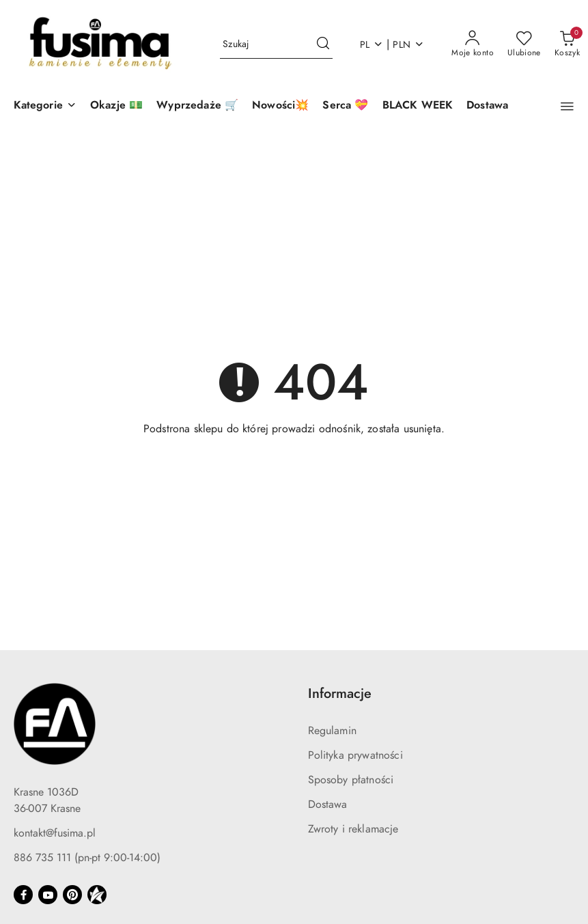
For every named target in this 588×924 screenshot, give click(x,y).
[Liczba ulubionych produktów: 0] (524, 44)
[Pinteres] (72, 895)
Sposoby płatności (351, 780)
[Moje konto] (473, 44)
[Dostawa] (487, 106)
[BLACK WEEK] (418, 106)
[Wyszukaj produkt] (276, 45)
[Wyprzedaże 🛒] (197, 106)
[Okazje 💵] (116, 106)
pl (372, 45)
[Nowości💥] (280, 106)
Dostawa (328, 804)
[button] (45, 106)
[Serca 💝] (345, 106)
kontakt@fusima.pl (55, 833)
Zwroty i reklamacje (353, 829)
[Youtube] (48, 895)
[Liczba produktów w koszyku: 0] (567, 44)
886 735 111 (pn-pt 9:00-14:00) (87, 858)
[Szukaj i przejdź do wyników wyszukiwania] (323, 44)
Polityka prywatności (355, 755)
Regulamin (332, 731)
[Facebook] (23, 895)
